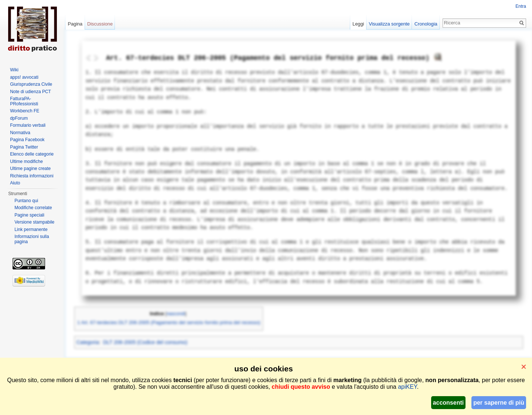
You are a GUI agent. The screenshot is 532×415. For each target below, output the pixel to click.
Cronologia (426, 24)
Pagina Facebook (27, 140)
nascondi (176, 314)
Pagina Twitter (24, 147)
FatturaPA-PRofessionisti (24, 101)
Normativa (20, 133)
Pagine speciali (29, 215)
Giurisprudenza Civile (31, 84)
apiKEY (407, 387)
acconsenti (449, 403)
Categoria (88, 342)
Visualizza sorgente (389, 24)
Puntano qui (26, 201)
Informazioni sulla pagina (32, 239)
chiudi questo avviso (301, 387)
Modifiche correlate (33, 208)
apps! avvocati (24, 77)
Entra (521, 6)
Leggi (358, 24)
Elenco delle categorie (32, 154)
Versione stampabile (34, 222)
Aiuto (15, 183)
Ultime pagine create (30, 169)
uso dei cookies (263, 369)
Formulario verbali (28, 125)
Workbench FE (25, 111)
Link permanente (31, 229)
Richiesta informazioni (32, 176)
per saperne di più (499, 403)
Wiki (14, 70)
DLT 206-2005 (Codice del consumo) (145, 342)
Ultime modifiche (26, 161)
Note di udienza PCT (30, 92)
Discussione (100, 24)
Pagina (75, 24)
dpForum (19, 118)
